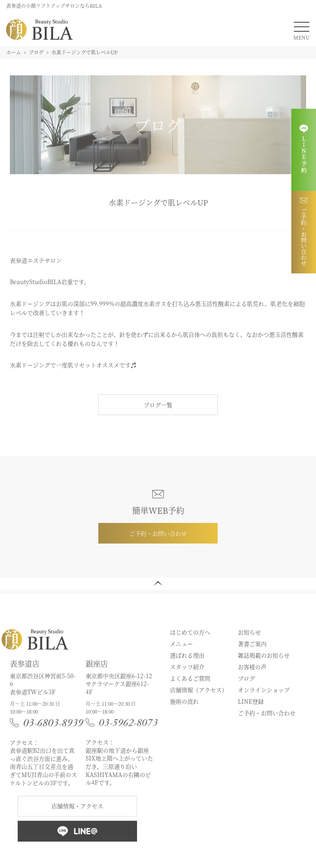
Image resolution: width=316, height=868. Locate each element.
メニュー (181, 644)
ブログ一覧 (158, 405)
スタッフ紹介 (187, 667)
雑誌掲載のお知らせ (264, 655)
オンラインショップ (264, 690)
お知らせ (249, 632)
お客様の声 (252, 667)
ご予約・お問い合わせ (158, 533)
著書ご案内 (252, 644)
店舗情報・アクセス (77, 806)
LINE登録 (251, 701)
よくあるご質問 (190, 678)
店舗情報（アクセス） (199, 690)
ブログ (246, 678)
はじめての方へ (190, 632)
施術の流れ (184, 701)
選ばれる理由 (187, 655)
